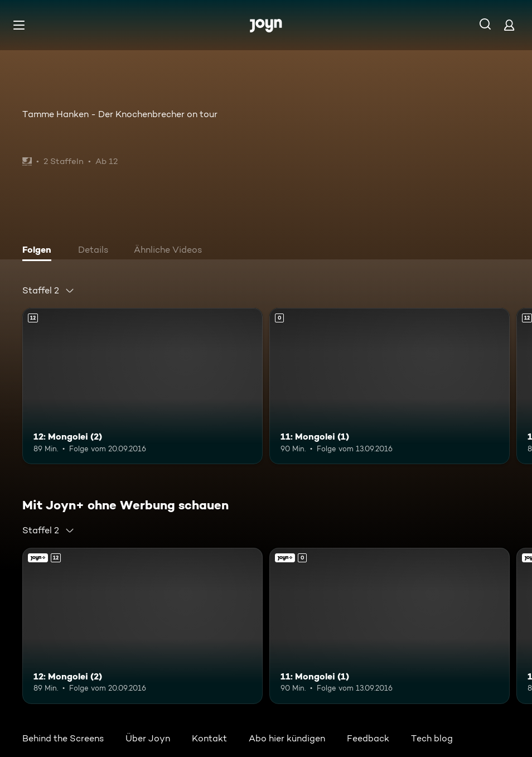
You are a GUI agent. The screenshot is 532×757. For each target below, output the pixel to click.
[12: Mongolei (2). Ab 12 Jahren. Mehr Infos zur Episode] (142, 386)
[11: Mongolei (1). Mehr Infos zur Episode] (390, 386)
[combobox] (49, 291)
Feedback (368, 738)
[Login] (509, 25)
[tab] (40, 251)
